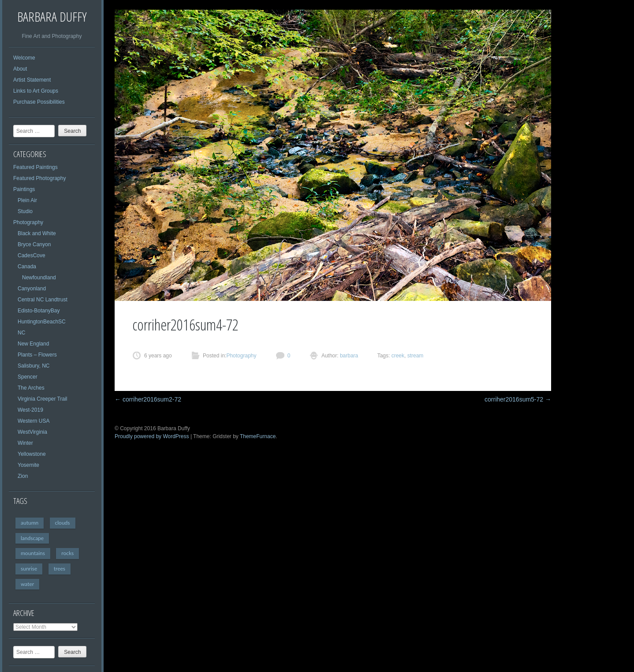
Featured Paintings (35, 167)
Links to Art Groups (36, 91)
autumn (30, 523)
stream (416, 356)
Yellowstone (32, 454)
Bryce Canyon (34, 244)
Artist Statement (32, 80)
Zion (23, 476)
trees (60, 569)
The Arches (31, 388)
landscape (32, 538)
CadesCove (32, 255)
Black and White (37, 233)
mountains (33, 553)
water (27, 584)
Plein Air (27, 200)
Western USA (34, 421)
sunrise (29, 569)
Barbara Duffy (52, 17)
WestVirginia (32, 432)
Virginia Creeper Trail (43, 399)
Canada (27, 267)
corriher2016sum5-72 (518, 399)
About (20, 69)
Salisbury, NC (34, 366)
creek (398, 356)
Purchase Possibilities (39, 102)
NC (21, 333)
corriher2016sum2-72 (148, 399)
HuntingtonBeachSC (42, 322)
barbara (349, 356)
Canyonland (32, 289)
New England (33, 344)
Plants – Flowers (37, 355)
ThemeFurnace (258, 436)
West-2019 (30, 410)
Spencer (28, 377)
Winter (25, 443)
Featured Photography (39, 178)
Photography (28, 222)
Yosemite (28, 465)
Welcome (24, 58)
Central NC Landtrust (43, 300)
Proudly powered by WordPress (152, 436)
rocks (67, 553)
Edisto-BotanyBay (39, 311)
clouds (63, 523)
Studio (25, 211)
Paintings (24, 189)
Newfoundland (39, 278)
